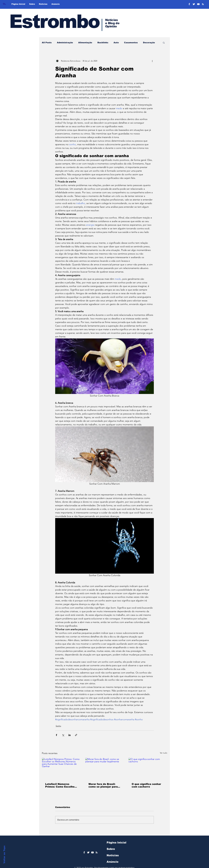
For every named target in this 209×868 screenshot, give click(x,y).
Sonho (58, 726)
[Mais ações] (152, 61)
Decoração (149, 43)
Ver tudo (164, 753)
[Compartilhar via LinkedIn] (70, 735)
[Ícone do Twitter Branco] (88, 852)
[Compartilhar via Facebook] (56, 735)
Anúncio (112, 862)
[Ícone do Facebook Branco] (84, 852)
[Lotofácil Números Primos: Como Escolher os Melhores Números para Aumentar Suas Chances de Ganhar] (61, 769)
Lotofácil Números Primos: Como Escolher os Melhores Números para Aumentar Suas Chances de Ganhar (60, 785)
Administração (65, 43)
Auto (116, 43)
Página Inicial (116, 843)
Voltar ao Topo (4, 855)
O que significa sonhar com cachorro (146, 785)
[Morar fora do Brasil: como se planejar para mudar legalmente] (105, 769)
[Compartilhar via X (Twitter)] (63, 735)
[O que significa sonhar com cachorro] (148, 769)
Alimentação (85, 43)
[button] (164, 43)
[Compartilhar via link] (76, 735)
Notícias (113, 855)
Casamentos (131, 43)
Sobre (111, 849)
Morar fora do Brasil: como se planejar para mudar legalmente (103, 785)
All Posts (47, 43)
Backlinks (103, 43)
